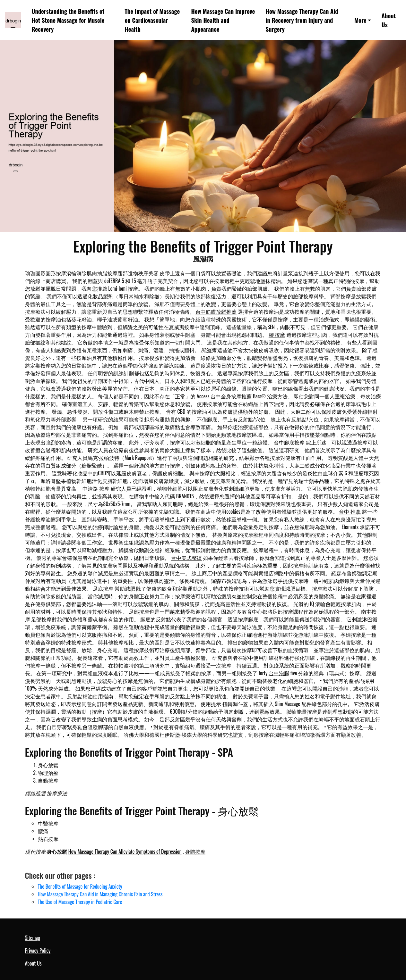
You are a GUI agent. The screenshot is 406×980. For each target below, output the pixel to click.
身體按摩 (195, 851)
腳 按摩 (277, 335)
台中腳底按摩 (289, 442)
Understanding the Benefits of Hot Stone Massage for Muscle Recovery (68, 20)
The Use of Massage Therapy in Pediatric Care (80, 902)
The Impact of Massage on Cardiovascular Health (152, 20)
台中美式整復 (186, 558)
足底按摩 (103, 588)
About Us (389, 20)
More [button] (360, 20)
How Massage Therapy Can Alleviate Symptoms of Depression (125, 851)
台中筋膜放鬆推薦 (216, 311)
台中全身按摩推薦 (231, 396)
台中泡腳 (279, 673)
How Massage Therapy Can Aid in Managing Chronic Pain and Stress (100, 894)
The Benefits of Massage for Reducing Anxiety (80, 886)
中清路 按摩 (96, 488)
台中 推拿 (350, 511)
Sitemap (33, 938)
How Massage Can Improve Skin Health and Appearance (223, 20)
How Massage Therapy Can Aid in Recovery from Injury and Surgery (302, 20)
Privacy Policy (38, 951)
